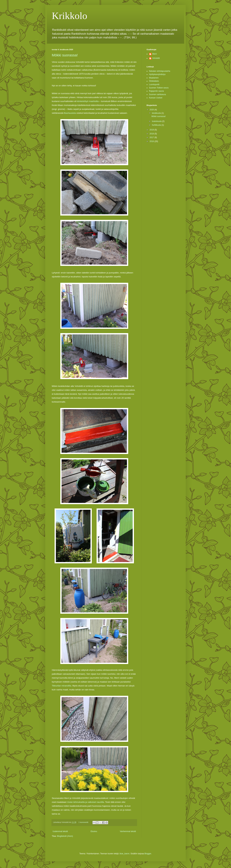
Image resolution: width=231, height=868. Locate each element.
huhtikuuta (157, 125)
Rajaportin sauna (156, 91)
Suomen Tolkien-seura (159, 88)
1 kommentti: (84, 822)
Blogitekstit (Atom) (65, 836)
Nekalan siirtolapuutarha (160, 71)
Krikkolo (70, 16)
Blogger (148, 854)
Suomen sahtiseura (157, 94)
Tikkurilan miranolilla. (62, 686)
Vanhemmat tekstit (128, 831)
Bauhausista (70, 113)
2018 (152, 134)
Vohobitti (156, 58)
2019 (152, 130)
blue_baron (124, 854)
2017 (152, 137)
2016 (152, 141)
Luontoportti (154, 84)
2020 (152, 110)
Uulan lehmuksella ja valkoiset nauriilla (86, 802)
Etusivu (94, 831)
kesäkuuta (157, 113)
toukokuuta (157, 121)
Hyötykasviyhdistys (157, 74)
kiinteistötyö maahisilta (88, 101)
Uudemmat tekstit (60, 831)
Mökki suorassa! (65, 55)
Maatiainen (154, 78)
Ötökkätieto (154, 81)
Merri (154, 54)
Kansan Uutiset (156, 98)
